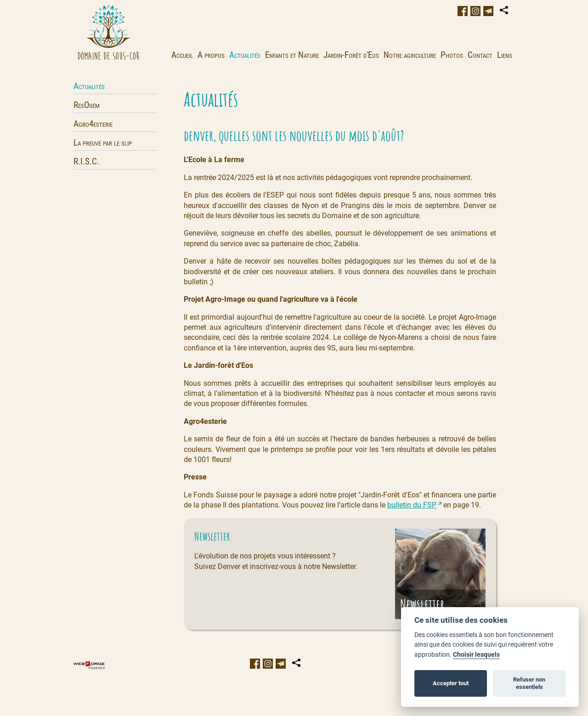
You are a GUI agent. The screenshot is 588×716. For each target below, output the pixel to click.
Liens (505, 55)
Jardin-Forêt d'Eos (351, 55)
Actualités (245, 55)
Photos (452, 55)
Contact (480, 55)
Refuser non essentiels (529, 683)
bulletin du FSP (412, 505)
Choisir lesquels (476, 655)
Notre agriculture (410, 55)
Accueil (182, 55)
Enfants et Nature (292, 55)
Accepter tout (451, 683)
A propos (211, 55)
